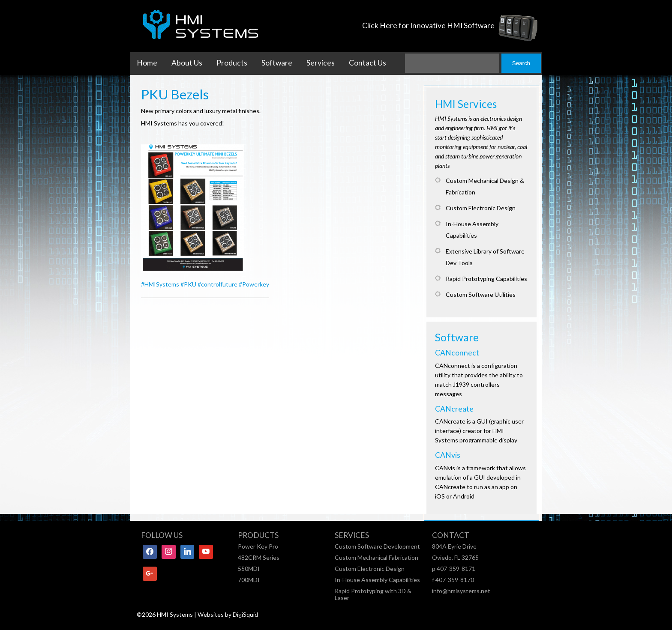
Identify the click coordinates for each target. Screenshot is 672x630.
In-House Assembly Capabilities (377, 580)
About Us (187, 63)
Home (147, 63)
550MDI (249, 569)
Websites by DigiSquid (228, 614)
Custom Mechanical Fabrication (376, 557)
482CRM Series (259, 557)
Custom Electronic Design (370, 569)
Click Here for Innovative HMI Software (428, 25)
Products (232, 63)
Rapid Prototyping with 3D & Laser (373, 594)
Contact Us (367, 63)
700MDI (249, 580)
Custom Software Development (377, 546)
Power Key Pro (258, 546)
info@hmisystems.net (461, 591)
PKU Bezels (175, 94)
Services (321, 63)
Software (277, 63)
